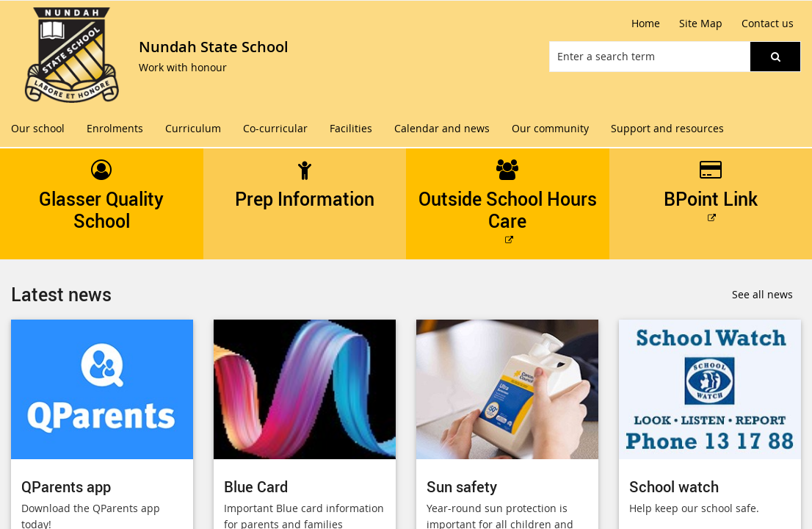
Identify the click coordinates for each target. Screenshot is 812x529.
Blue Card (256, 487)
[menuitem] (38, 129)
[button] (775, 57)
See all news (762, 294)
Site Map (701, 23)
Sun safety (462, 487)
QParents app (66, 487)
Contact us (768, 23)
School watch (674, 487)
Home (646, 23)
